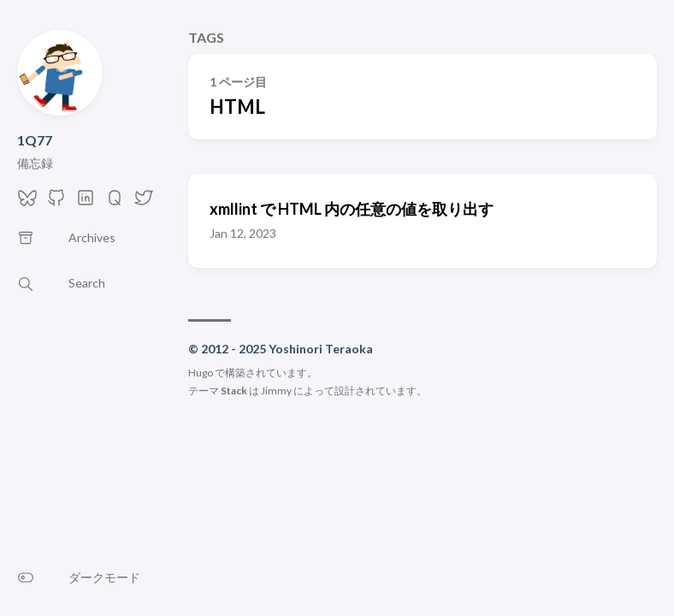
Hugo (201, 373)
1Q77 (35, 140)
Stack (234, 391)
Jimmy (276, 391)
